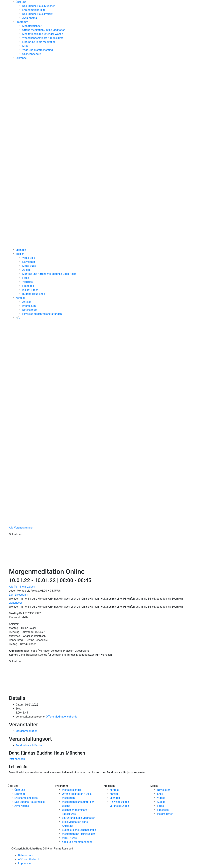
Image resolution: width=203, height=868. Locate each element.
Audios (26, 270)
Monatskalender (32, 26)
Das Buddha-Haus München (39, 6)
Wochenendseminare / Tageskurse (43, 38)
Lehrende (21, 58)
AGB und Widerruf (29, 859)
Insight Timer (30, 290)
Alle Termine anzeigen (22, 587)
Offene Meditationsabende (62, 717)
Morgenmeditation (27, 731)
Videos (161, 798)
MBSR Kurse (69, 838)
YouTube (28, 282)
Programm (22, 22)
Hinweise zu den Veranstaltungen (42, 314)
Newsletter (29, 262)
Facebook (28, 286)
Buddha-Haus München (30, 745)
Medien (20, 254)
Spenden (21, 250)
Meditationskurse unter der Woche (43, 34)
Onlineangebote (32, 54)
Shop (160, 794)
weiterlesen (16, 603)
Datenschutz (30, 310)
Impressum (29, 306)
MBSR (26, 46)
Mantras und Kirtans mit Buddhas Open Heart (49, 274)
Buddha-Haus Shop (34, 294)
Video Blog (29, 258)
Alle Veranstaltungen (21, 528)
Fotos (26, 278)
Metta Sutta (29, 266)
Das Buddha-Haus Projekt (38, 14)
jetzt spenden (17, 759)
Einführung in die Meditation (39, 42)
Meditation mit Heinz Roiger (79, 834)
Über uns (21, 2)
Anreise (27, 302)
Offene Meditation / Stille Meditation (44, 30)
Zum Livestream (19, 595)
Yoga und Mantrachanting (38, 50)
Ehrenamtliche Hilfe (34, 10)
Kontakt (20, 298)
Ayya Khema (30, 18)
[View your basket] (18, 318)
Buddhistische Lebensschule (79, 830)
